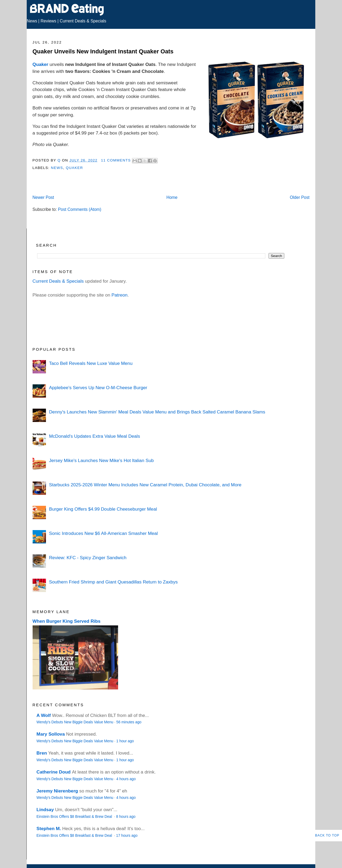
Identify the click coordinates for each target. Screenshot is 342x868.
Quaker (40, 64)
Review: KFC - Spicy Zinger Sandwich (88, 558)
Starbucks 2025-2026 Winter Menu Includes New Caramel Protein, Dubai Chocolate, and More (145, 485)
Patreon (119, 295)
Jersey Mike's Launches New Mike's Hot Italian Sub (101, 460)
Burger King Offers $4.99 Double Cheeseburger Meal (103, 509)
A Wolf (44, 715)
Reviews (48, 21)
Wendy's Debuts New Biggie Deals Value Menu (75, 722)
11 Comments (116, 160)
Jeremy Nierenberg (57, 791)
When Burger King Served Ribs (67, 621)
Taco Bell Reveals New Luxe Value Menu (91, 363)
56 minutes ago (129, 722)
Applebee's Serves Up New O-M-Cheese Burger (98, 388)
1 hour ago (125, 741)
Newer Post (43, 197)
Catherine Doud (54, 772)
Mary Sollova (51, 734)
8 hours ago (126, 817)
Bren (42, 753)
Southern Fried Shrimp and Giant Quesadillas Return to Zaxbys (113, 582)
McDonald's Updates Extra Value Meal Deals (94, 436)
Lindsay (45, 810)
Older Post (300, 197)
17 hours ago (127, 836)
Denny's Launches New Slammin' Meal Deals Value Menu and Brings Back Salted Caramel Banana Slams (157, 412)
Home (172, 197)
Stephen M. (49, 828)
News (32, 21)
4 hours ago (126, 779)
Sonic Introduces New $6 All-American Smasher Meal (103, 533)
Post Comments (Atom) (80, 209)
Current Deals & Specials (83, 21)
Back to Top (327, 835)
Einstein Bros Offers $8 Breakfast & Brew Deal (75, 817)
